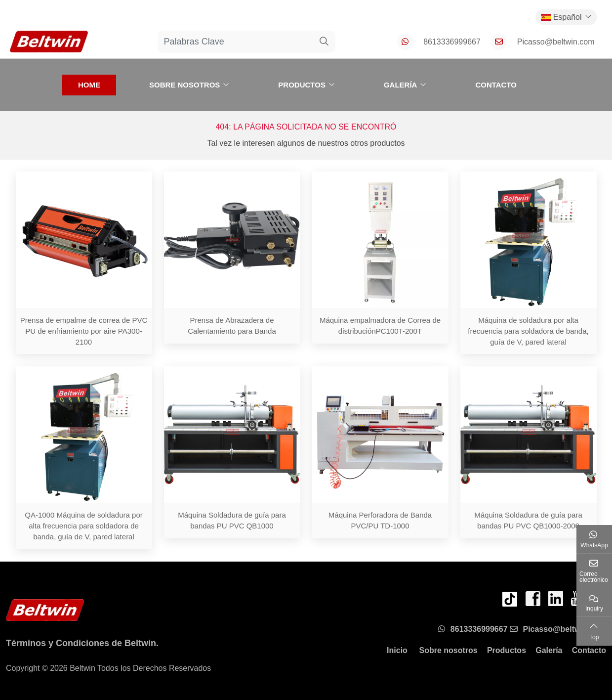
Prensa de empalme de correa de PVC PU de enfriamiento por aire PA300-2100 (84, 331)
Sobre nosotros (184, 85)
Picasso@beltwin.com (556, 42)
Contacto (496, 85)
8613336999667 (452, 42)
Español (561, 17)
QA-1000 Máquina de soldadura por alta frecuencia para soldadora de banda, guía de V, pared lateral (84, 526)
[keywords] (236, 42)
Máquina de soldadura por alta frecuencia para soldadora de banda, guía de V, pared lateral (528, 331)
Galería (401, 85)
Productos (302, 85)
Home (89, 85)
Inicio (397, 650)
